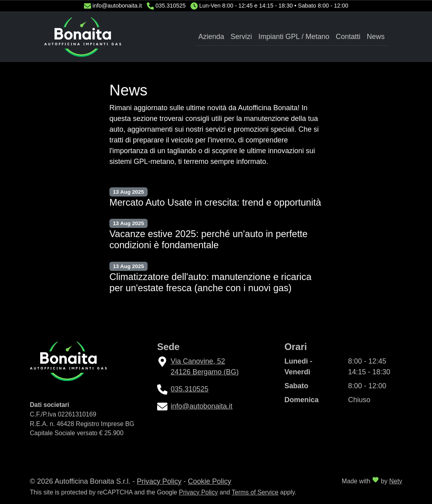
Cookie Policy (209, 481)
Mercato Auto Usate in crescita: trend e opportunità (215, 202)
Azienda (211, 37)
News (376, 37)
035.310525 (171, 6)
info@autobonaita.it (117, 6)
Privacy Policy (159, 481)
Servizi (241, 37)
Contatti (348, 37)
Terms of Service (255, 492)
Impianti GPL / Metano (294, 37)
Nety (396, 481)
